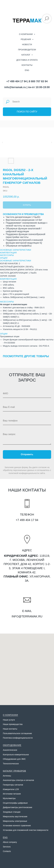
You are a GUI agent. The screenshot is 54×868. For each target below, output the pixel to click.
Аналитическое (10, 750)
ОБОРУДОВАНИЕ (12, 745)
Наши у (6, 720)
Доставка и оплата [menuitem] (27, 60)
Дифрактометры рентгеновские (18, 807)
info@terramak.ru (15, 87)
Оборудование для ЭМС (14, 759)
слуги (12, 720)
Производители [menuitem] (27, 50)
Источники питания (12, 794)
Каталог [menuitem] (26, 55)
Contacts (7, 851)
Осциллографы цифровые (15, 803)
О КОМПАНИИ (10, 715)
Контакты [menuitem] (27, 65)
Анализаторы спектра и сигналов (18, 780)
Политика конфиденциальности (18, 738)
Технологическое (11, 764)
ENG (5, 837)
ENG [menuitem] (27, 70)
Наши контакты (10, 729)
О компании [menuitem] (26, 34)
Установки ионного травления (17, 826)
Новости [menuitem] (27, 44)
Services (7, 847)
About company (10, 842)
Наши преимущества (13, 724)
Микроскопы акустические (15, 817)
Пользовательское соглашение (17, 733)
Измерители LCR (11, 789)
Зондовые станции (12, 812)
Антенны (7, 776)
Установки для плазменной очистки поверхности (26, 830)
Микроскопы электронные (15, 821)
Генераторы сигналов (13, 785)
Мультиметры (9, 798)
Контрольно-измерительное (16, 755)
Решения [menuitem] (26, 39)
